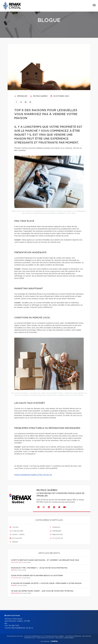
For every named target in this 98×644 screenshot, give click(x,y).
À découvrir (16, 531)
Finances (55, 527)
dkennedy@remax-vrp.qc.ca (22, 628)
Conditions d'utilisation (45, 638)
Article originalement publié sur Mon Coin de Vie (33, 475)
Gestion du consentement (65, 638)
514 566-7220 (14, 626)
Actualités (16, 538)
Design (14, 542)
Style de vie (56, 538)
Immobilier (21, 96)
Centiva (54, 641)
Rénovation (56, 535)
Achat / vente (17, 535)
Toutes (14, 527)
